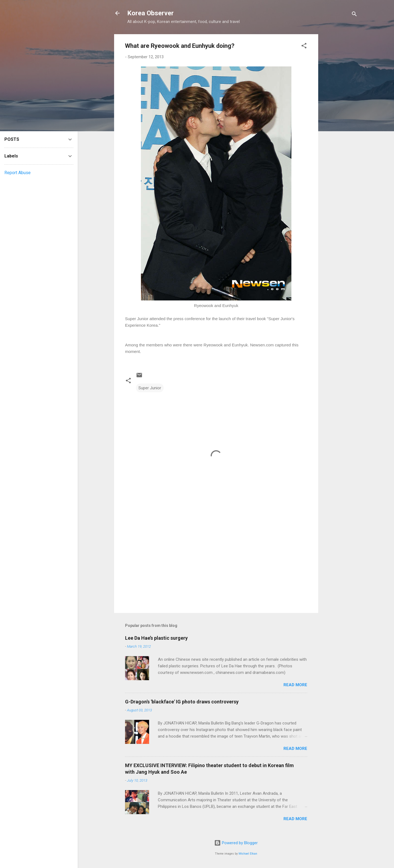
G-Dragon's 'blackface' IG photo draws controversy (182, 702)
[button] (304, 47)
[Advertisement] (340, 116)
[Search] (354, 15)
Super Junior (150, 388)
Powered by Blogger (236, 843)
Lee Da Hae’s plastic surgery (156, 638)
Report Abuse (18, 173)
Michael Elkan (248, 854)
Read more (295, 685)
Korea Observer (150, 13)
